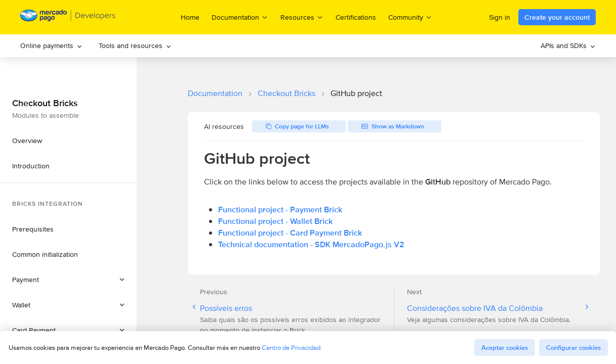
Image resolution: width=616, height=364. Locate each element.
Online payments (51, 45)
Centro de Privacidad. (292, 348)
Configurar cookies (573, 348)
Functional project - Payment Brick (280, 210)
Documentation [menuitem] (240, 17)
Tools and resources (135, 45)
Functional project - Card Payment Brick (290, 233)
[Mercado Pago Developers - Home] (68, 17)
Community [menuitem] (410, 17)
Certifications (356, 17)
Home (190, 17)
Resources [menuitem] (302, 17)
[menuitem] (51, 46)
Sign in (500, 17)
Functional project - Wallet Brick (275, 221)
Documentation (215, 93)
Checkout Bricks (286, 93)
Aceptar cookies (505, 348)
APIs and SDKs (568, 45)
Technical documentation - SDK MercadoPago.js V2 (311, 244)
